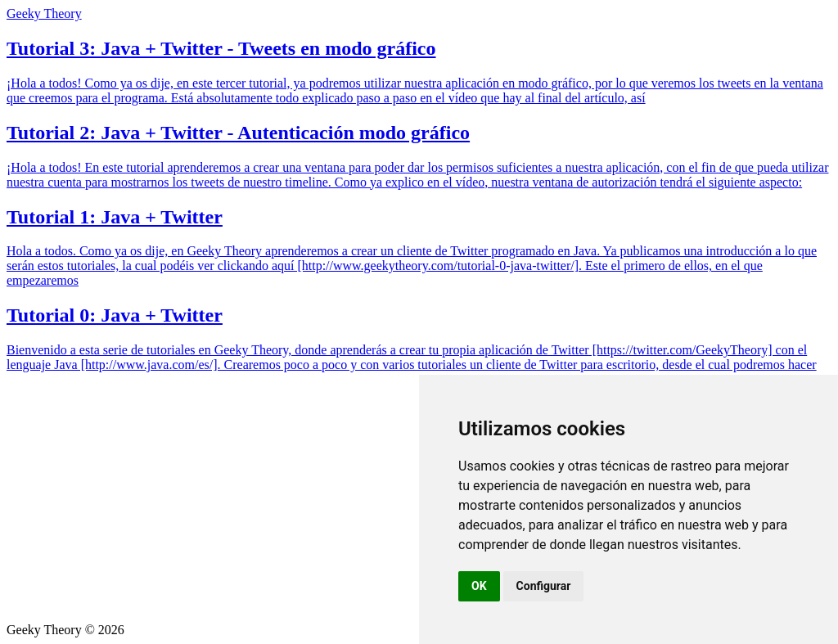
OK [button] (479, 586)
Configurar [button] (544, 586)
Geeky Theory (44, 14)
